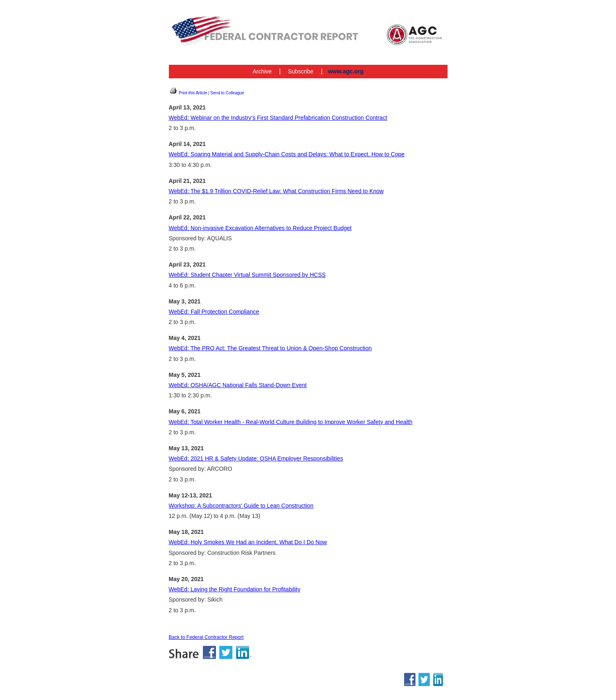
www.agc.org (346, 71)
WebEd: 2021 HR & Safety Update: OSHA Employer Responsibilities (256, 458)
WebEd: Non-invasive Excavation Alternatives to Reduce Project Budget (260, 228)
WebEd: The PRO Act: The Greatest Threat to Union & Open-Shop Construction (270, 348)
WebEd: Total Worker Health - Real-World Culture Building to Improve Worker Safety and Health (291, 422)
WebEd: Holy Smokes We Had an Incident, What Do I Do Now (248, 542)
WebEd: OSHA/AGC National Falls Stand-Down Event (238, 385)
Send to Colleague (227, 93)
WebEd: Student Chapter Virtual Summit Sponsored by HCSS (247, 275)
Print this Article (188, 93)
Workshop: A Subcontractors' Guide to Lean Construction (241, 506)
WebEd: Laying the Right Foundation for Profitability (235, 589)
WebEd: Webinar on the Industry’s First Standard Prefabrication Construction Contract (278, 118)
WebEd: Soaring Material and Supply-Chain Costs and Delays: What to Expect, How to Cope (287, 154)
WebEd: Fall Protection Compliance (214, 312)
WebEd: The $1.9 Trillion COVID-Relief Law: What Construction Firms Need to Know (276, 191)
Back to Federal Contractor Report (206, 637)
